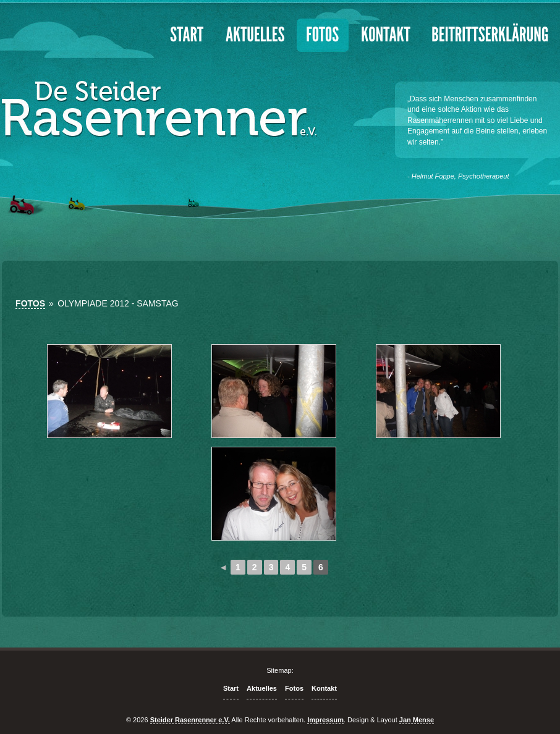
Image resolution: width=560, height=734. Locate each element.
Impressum (325, 720)
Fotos (30, 303)
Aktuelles (262, 688)
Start (231, 688)
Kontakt (324, 688)
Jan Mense (417, 720)
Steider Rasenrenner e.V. (190, 720)
